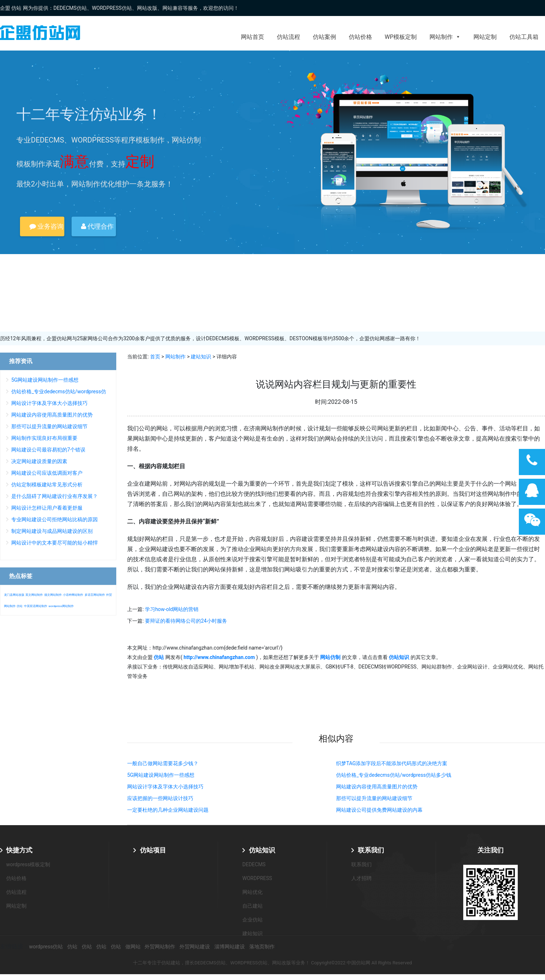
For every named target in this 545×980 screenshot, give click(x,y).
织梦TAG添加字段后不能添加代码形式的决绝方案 (392, 763)
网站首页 (253, 37)
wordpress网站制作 (61, 606)
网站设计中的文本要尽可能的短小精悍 (54, 543)
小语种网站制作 (73, 595)
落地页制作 (262, 947)
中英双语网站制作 (36, 606)
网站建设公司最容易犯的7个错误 (48, 450)
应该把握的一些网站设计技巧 (160, 798)
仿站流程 (288, 37)
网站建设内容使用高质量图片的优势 (377, 787)
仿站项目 (153, 850)
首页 (155, 357)
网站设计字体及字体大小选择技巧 (165, 787)
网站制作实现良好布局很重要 (44, 438)
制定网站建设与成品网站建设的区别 (52, 531)
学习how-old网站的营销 (172, 609)
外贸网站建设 (195, 947)
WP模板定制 (401, 37)
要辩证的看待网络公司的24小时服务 (186, 621)
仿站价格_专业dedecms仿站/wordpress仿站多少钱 (394, 775)
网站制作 (445, 37)
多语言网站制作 (95, 595)
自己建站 (253, 906)
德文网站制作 (53, 595)
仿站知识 (262, 850)
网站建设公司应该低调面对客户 (47, 473)
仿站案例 (324, 37)
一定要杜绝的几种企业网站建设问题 (168, 810)
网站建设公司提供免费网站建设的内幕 (379, 810)
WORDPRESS (257, 878)
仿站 (20, 606)
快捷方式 (19, 850)
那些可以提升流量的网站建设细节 (374, 798)
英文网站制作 (34, 595)
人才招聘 (362, 878)
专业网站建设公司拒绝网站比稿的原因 (54, 519)
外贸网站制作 (160, 947)
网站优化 (253, 892)
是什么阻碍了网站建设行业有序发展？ (54, 496)
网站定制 (485, 37)
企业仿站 (253, 920)
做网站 (133, 947)
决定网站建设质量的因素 (39, 461)
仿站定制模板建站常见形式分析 (47, 485)
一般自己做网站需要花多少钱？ (163, 763)
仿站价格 (360, 37)
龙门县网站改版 (14, 595)
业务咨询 (47, 226)
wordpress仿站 (46, 947)
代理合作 (97, 226)
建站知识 (201, 357)
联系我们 (371, 850)
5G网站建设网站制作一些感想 (161, 775)
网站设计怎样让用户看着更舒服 (47, 508)
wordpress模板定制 (28, 864)
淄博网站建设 (230, 947)
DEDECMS (254, 864)
